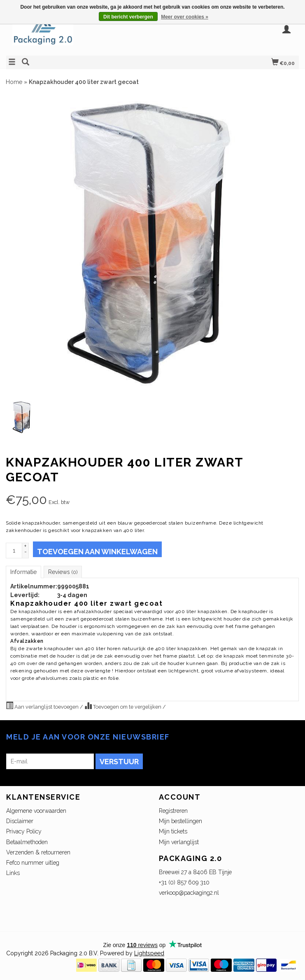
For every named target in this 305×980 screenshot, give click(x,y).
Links (13, 873)
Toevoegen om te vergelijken (123, 706)
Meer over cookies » (185, 17)
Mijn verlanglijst (179, 842)
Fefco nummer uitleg (33, 863)
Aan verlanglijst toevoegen (43, 706)
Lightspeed (149, 953)
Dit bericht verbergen (128, 17)
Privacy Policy (24, 831)
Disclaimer (20, 821)
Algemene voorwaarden (36, 811)
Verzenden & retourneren (38, 852)
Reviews (63, 572)
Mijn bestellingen (180, 821)
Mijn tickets (173, 831)
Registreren (173, 811)
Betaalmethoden (27, 842)
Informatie (23, 572)
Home (14, 82)
